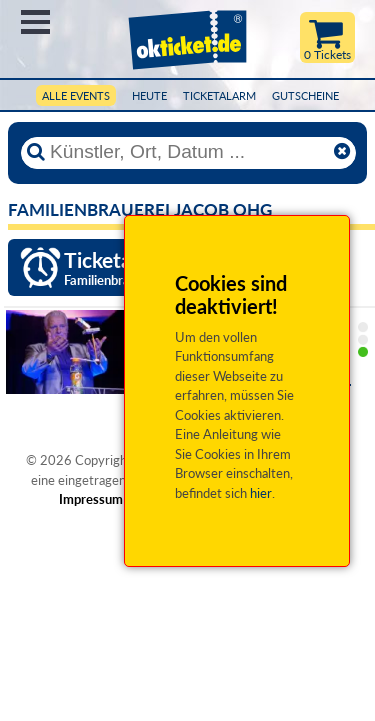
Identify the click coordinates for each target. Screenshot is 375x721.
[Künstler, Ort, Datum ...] (188, 152)
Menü (35, 22)
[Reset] (342, 152)
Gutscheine (305, 95)
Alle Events (76, 95)
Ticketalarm (219, 95)
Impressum (91, 499)
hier (261, 493)
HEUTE (149, 95)
